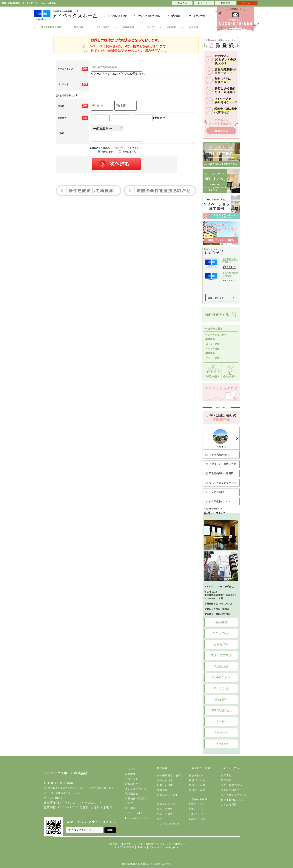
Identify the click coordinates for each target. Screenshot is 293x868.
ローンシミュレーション (149, 16)
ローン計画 (221, 688)
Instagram (221, 743)
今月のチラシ (221, 677)
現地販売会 (221, 666)
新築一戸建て (165, 809)
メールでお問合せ (146, 844)
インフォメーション (137, 789)
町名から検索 (165, 785)
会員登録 (193, 27)
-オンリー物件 (212, 358)
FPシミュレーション (137, 818)
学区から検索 (165, 780)
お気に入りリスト (168, 795)
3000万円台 (196, 809)
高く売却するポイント (234, 795)
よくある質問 (216, 492)
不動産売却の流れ (219, 455)
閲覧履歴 (162, 790)
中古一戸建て (165, 814)
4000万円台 (196, 814)
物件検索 (79, 27)
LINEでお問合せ (221, 710)
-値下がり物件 (212, 344)
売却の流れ (228, 780)
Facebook (221, 732)
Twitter (221, 721)
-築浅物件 (210, 353)
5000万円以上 (197, 819)
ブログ (150, 27)
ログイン (247, 3)
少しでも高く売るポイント (224, 483)
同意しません (127, 152)
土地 (160, 819)
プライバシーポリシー (173, 844)
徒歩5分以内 (196, 775)
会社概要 (171, 27)
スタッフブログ (221, 655)
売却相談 (175, 16)
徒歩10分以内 (197, 780)
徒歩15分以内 (197, 785)
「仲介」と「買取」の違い (224, 464)
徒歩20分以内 (197, 790)
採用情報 (221, 699)
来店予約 (127, 844)
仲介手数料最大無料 (51, 27)
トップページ (133, 769)
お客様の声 (128, 27)
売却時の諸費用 (230, 790)
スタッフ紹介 (103, 27)
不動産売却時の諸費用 (221, 473)
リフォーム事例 (197, 16)
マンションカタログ (117, 16)
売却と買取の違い (232, 785)
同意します (105, 152)
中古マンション (166, 804)
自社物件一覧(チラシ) (138, 798)
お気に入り (204, 3)
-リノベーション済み (216, 335)
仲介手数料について (220, 501)
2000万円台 (196, 804)
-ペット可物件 (212, 349)
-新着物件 (210, 339)
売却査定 (221, 447)
